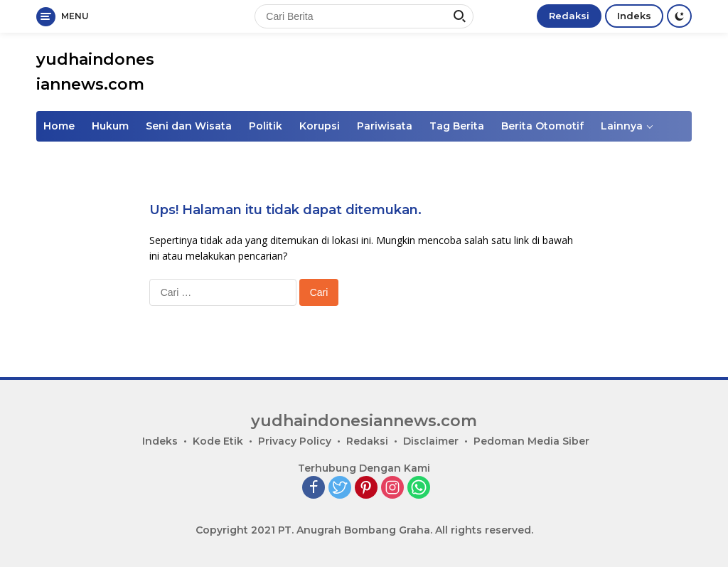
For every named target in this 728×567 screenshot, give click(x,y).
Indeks (634, 16)
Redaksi (569, 16)
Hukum (110, 126)
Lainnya (622, 126)
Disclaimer (431, 441)
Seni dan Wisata (189, 126)
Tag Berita (457, 126)
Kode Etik (218, 441)
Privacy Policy (295, 441)
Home (59, 126)
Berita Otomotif (542, 126)
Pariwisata (385, 126)
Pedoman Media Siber (531, 441)
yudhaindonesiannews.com (364, 421)
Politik (266, 126)
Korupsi (320, 126)
